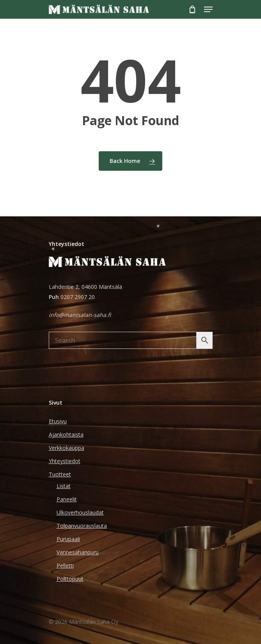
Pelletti (65, 565)
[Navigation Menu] (208, 9)
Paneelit (67, 499)
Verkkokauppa (67, 448)
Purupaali (68, 539)
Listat (64, 486)
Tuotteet (60, 474)
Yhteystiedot (65, 461)
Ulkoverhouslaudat (80, 512)
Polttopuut (70, 579)
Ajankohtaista (66, 434)
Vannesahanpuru (78, 552)
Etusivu (58, 421)
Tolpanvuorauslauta (82, 526)
